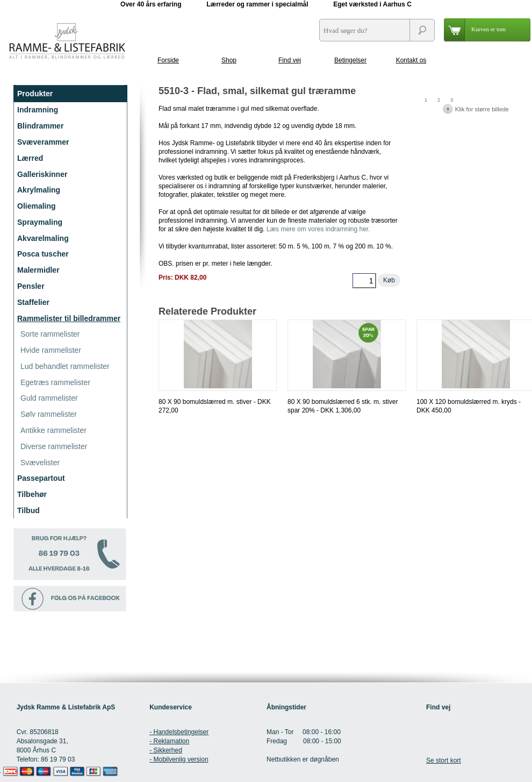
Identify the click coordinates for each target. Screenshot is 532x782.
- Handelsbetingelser (179, 732)
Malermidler (38, 270)
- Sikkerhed (166, 750)
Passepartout (41, 478)
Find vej (290, 60)
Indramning (38, 110)
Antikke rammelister (53, 430)
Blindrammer (40, 126)
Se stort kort (444, 760)
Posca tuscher (43, 254)
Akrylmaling (39, 190)
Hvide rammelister (51, 350)
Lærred (30, 158)
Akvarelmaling (43, 238)
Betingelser (350, 60)
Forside (168, 60)
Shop (229, 60)
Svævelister (40, 463)
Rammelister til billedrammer (69, 318)
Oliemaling (37, 206)
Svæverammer (43, 142)
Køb (389, 280)
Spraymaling (40, 222)
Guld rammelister (49, 398)
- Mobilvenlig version (179, 759)
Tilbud (28, 510)
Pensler (31, 286)
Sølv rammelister (49, 414)
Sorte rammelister (50, 334)
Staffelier (33, 302)
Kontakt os (411, 60)
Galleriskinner (42, 174)
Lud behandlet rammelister (65, 366)
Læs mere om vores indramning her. (318, 229)
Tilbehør (32, 494)
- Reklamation (169, 741)
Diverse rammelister (54, 446)
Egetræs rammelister (55, 382)
